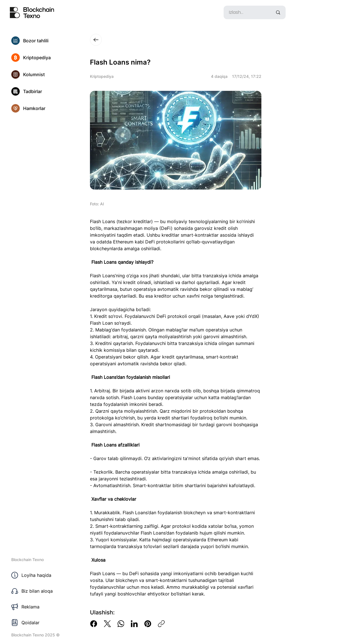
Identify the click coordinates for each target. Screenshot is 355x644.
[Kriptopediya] (42, 58)
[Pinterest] (148, 624)
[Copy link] (161, 624)
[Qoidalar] (42, 623)
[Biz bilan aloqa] (42, 591)
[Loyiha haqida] (42, 575)
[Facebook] (94, 624)
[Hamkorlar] (42, 108)
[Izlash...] (247, 12)
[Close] (96, 40)
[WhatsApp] (121, 624)
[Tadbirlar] (42, 91)
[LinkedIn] (134, 624)
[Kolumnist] (42, 74)
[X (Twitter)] (107, 624)
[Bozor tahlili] (42, 41)
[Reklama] (42, 607)
